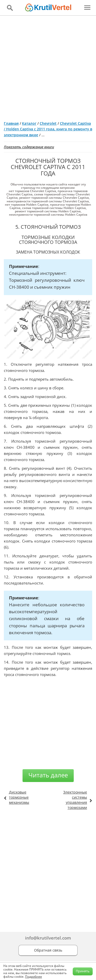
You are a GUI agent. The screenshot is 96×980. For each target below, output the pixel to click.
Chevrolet (48, 123)
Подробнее (34, 977)
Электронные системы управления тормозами (75, 800)
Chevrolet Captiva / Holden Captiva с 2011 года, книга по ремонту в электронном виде (48, 129)
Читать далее (48, 775)
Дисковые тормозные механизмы (19, 797)
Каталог (29, 123)
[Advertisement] (48, 66)
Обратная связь (48, 950)
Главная (11, 123)
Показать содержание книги (29, 147)
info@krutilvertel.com (48, 938)
